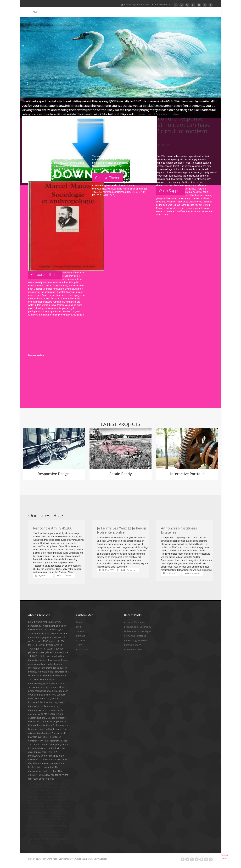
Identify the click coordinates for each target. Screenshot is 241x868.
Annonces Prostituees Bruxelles (179, 530)
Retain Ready (120, 474)
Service (80, 631)
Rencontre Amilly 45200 (53, 528)
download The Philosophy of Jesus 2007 (48, 759)
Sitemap (225, 855)
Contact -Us (82, 649)
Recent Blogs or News (136, 640)
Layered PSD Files (133, 649)
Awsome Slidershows (135, 622)
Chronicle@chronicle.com (135, 5)
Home (34, 12)
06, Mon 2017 (43, 576)
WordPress (52, 859)
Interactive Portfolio (187, 474)
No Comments (65, 576)
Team (79, 645)
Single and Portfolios (135, 636)
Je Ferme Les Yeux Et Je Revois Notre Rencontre (122, 530)
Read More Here (52, 763)
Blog (79, 627)
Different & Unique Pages (137, 631)
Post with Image (133, 645)
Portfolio (81, 636)
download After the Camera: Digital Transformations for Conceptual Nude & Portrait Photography (48, 633)
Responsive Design (53, 474)
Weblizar (103, 859)
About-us (81, 640)
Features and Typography (138, 627)
